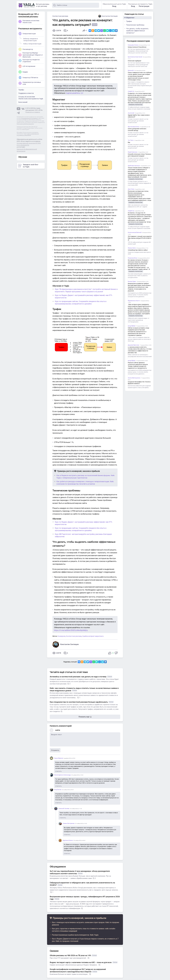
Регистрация (144, 6)
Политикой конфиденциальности (25, 124)
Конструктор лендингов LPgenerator (29, 61)
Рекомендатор (26, 49)
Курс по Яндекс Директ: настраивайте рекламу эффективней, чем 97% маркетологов (84, 296)
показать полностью (136, 105)
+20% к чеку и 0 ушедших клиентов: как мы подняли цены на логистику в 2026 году (139, 339)
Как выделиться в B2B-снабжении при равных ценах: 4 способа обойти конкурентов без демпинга (140, 295)
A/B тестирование (27, 66)
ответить (58, 771)
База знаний (23, 102)
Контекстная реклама (60, 16)
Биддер (23, 72)
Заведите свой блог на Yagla (28, 166)
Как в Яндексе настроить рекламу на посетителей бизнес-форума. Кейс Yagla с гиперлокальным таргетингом (86, 477)
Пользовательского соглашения (29, 118)
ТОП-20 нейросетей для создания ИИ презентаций (139, 243)
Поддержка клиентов (26, 93)
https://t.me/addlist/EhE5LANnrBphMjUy (71, 630)
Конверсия (62, 636)
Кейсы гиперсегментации (32, 43)
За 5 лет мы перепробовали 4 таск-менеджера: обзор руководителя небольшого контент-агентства (139, 51)
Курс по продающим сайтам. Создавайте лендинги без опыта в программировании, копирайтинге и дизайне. (81, 303)
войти (58, 730)
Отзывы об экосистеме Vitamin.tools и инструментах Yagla (31, 98)
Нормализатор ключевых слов (30, 83)
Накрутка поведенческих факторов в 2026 (139, 253)
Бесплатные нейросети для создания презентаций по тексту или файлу (139, 387)
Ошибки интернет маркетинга (93, 636)
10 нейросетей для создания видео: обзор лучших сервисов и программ (139, 108)
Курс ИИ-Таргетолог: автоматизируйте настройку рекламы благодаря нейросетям (83, 535)
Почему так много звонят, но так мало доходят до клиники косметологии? (138, 121)
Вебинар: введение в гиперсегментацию (30, 39)
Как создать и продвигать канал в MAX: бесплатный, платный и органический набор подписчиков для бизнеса (140, 85)
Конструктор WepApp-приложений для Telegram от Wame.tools (31, 55)
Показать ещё (85, 717)
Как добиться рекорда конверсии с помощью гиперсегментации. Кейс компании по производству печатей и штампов (85, 483)
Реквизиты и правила (33, 112)
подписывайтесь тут (74, 93)
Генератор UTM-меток (28, 78)
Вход (114, 6)
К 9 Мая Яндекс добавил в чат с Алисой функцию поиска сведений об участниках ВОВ (139, 183)
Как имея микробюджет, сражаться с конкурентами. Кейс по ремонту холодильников (139, 276)
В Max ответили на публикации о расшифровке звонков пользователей (140, 356)
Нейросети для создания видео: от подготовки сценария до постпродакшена (139, 320)
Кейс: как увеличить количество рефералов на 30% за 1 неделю (138, 206)
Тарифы (21, 90)
